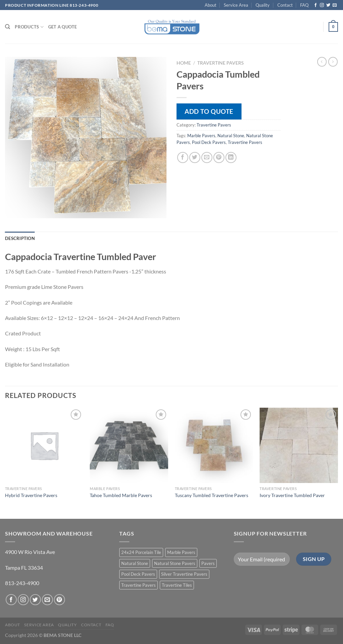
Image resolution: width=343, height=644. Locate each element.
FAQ (304, 5)
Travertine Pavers (220, 63)
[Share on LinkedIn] (231, 157)
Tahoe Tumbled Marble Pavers (121, 495)
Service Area (236, 5)
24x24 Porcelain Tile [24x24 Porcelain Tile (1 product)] (141, 552)
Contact (285, 5)
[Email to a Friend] (207, 157)
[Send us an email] (335, 5)
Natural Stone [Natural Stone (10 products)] (135, 563)
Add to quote (209, 111)
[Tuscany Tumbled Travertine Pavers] (214, 445)
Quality (263, 5)
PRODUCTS (29, 27)
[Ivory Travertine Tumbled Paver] (299, 445)
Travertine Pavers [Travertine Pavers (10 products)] (139, 585)
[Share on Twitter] (195, 157)
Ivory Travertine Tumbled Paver (292, 495)
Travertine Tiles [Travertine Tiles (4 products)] (177, 585)
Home (184, 63)
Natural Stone (231, 136)
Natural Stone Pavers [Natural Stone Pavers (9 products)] (175, 563)
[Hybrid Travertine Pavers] (44, 445)
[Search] (8, 27)
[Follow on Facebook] (316, 5)
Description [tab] (20, 238)
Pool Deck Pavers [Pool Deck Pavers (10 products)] (138, 574)
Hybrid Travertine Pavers (31, 495)
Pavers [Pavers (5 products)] (208, 563)
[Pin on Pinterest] (219, 157)
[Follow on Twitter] (328, 5)
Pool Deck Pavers (209, 142)
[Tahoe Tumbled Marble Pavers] (129, 445)
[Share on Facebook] (183, 157)
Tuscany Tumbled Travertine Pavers (212, 495)
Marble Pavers (201, 136)
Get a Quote (63, 27)
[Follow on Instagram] (322, 5)
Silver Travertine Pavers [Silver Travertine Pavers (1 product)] (184, 574)
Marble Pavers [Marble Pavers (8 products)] (181, 552)
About (211, 5)
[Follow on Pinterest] (59, 600)
